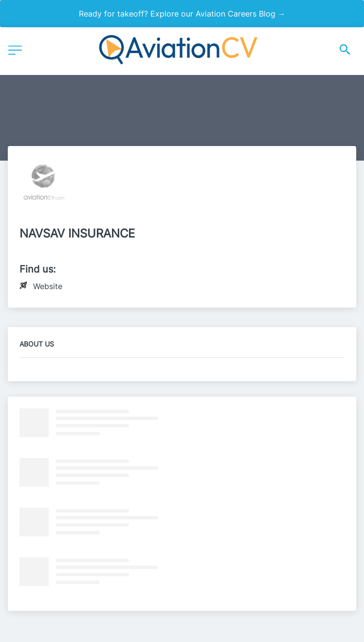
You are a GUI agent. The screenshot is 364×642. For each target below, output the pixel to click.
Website (48, 286)
